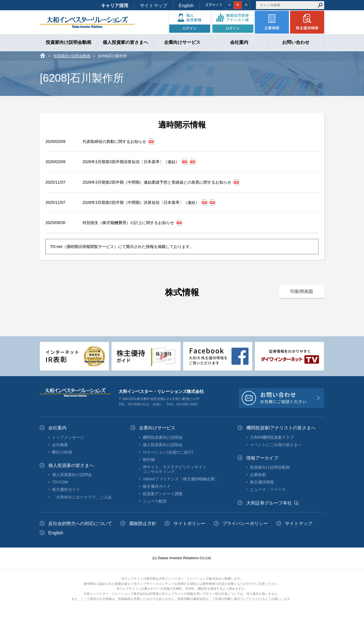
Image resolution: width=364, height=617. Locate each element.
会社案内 (57, 428)
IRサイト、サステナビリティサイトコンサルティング (175, 469)
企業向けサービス (157, 428)
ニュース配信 (155, 501)
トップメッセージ (68, 437)
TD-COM (60, 482)
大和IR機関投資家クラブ (272, 437)
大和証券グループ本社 (269, 503)
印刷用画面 (302, 291)
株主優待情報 (262, 482)
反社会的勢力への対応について (80, 523)
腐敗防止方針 (143, 523)
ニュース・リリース (268, 489)
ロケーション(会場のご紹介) (168, 452)
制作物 (149, 460)
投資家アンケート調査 (163, 494)
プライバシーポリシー (245, 523)
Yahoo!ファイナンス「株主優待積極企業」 (181, 479)
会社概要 (60, 445)
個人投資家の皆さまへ (71, 465)
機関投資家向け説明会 (163, 437)
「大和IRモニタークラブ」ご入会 (82, 497)
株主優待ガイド (66, 489)
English (186, 6)
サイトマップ (154, 6)
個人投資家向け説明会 (72, 475)
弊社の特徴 (62, 452)
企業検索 (258, 475)
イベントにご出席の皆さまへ (276, 445)
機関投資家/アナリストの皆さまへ (281, 428)
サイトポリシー (189, 523)
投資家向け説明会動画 (72, 56)
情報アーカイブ (262, 458)
